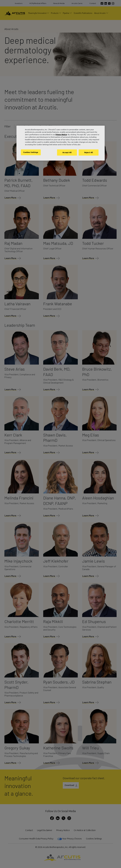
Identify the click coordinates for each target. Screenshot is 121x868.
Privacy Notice (61, 135)
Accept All (67, 152)
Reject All (89, 152)
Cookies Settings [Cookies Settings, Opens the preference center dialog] (31, 152)
